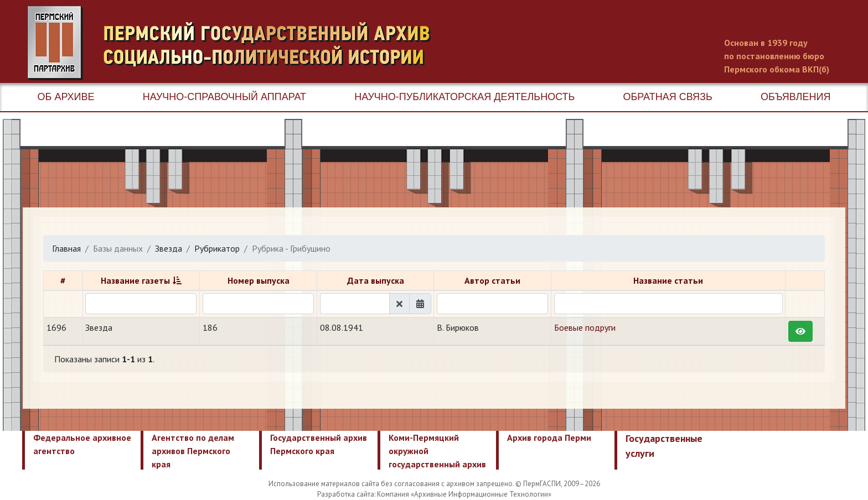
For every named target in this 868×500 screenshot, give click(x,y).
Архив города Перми (549, 437)
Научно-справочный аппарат (224, 97)
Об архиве (66, 97)
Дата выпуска (376, 280)
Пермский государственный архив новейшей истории (235, 43)
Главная (66, 248)
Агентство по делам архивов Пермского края (193, 451)
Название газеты (135, 280)
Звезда (169, 248)
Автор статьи (492, 280)
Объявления (795, 97)
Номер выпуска (259, 280)
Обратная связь (668, 97)
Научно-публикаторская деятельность (464, 97)
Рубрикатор (217, 248)
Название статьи (668, 280)
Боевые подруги (585, 327)
